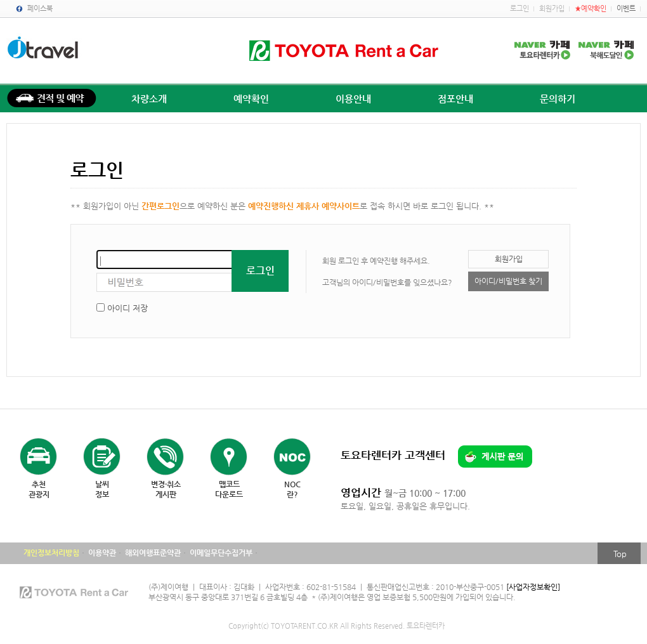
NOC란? (292, 489)
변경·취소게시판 (166, 489)
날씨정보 (102, 489)
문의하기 (558, 99)
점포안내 (455, 99)
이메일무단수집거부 (221, 553)
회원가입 (552, 9)
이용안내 (353, 99)
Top (620, 554)
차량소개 (149, 99)
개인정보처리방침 (51, 553)
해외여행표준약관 (153, 553)
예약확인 (251, 99)
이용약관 (102, 553)
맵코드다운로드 (229, 489)
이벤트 (626, 9)
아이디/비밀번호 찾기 (508, 281)
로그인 (520, 9)
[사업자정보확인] (533, 587)
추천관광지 (39, 489)
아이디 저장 (127, 308)
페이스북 (40, 9)
